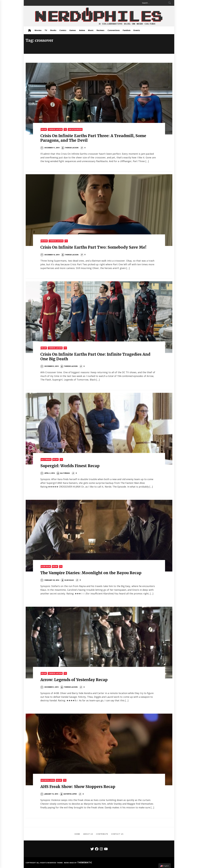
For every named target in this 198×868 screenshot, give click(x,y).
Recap (44, 129)
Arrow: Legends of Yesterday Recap (74, 680)
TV (46, 30)
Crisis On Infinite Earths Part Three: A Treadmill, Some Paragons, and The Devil (93, 138)
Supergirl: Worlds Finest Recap (70, 466)
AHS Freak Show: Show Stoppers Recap (78, 787)
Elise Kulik (46, 566)
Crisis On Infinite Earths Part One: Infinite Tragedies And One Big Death (95, 357)
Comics (63, 30)
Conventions (114, 30)
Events (137, 30)
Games (73, 30)
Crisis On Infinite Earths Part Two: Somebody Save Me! (93, 247)
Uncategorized (75, 129)
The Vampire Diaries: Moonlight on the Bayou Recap (91, 573)
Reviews (100, 30)
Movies (38, 30)
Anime (82, 30)
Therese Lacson (55, 129)
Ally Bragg (46, 459)
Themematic (85, 862)
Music (91, 30)
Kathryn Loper (48, 780)
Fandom (127, 30)
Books (53, 30)
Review (44, 241)
